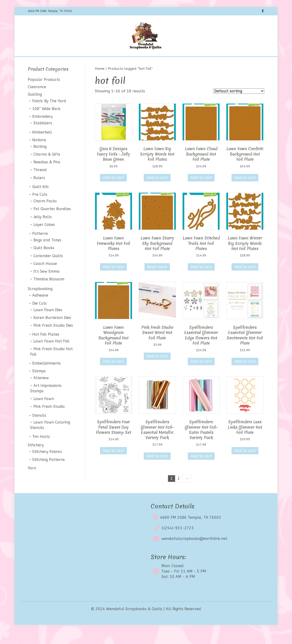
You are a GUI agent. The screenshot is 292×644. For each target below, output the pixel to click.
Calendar (118, 63)
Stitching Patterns (48, 472)
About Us (165, 63)
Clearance (141, 63)
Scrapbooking (40, 301)
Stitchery (36, 457)
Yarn (32, 480)
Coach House (45, 276)
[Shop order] (239, 104)
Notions (39, 152)
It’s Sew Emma (46, 284)
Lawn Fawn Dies (48, 322)
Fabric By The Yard (49, 113)
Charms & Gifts (47, 167)
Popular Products (44, 92)
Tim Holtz (41, 449)
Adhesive (40, 308)
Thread (40, 182)
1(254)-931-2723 (178, 540)
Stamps (39, 383)
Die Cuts (39, 316)
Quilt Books (44, 260)
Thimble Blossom (49, 291)
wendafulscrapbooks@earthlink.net (194, 551)
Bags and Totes (47, 253)
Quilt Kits (40, 199)
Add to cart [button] (113, 190)
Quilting (35, 107)
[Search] (260, 62)
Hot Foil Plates (46, 347)
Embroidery (42, 129)
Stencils (39, 428)
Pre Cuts (40, 207)
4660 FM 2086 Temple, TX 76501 (191, 530)
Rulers (39, 190)
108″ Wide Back (46, 121)
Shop (82, 63)
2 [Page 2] (179, 491)
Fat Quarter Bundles (52, 221)
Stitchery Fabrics (47, 464)
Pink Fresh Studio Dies (53, 338)
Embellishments (46, 376)
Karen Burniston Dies (52, 330)
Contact (186, 63)
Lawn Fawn (44, 411)
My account (210, 63)
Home (67, 63)
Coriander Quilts (48, 268)
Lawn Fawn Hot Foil (51, 353)
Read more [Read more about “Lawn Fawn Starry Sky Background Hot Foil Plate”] (157, 279)
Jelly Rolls (43, 229)
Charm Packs (45, 214)
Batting (40, 159)
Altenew (41, 390)
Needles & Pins (47, 175)
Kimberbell (42, 144)
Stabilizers (43, 135)
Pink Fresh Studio (49, 419)
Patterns (40, 246)
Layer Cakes (44, 237)
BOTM (98, 63)
